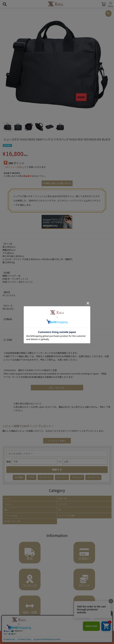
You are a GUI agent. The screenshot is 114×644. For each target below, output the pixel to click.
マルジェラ (77, 477)
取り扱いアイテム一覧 (12, 521)
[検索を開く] (5, 4)
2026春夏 (19, 477)
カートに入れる (57, 637)
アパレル (8, 504)
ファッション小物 (11, 516)
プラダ (31, 477)
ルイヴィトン (46, 477)
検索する (57, 470)
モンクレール (93, 477)
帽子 (6, 510)
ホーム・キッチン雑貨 (67, 516)
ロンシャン (62, 477)
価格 (8, 462)
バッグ (7, 498)
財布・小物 (63, 498)
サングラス (63, 504)
